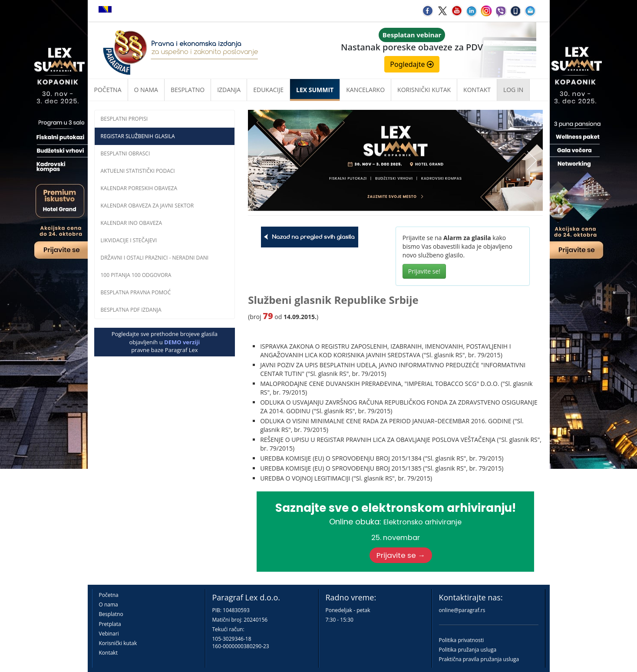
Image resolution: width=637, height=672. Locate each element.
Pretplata (110, 624)
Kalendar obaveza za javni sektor (147, 206)
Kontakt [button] (477, 90)
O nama (146, 90)
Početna (108, 90)
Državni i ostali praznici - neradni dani (155, 258)
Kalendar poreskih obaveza (139, 188)
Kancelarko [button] (365, 90)
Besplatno (188, 90)
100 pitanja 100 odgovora (136, 275)
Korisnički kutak (118, 643)
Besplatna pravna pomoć (136, 292)
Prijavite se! (424, 271)
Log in (513, 90)
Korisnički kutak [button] (424, 90)
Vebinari (109, 634)
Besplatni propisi (124, 119)
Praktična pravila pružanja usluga (479, 659)
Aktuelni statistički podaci (138, 171)
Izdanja (229, 90)
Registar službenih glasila (138, 136)
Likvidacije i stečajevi (129, 240)
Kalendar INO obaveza (132, 223)
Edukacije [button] (268, 90)
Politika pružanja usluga (468, 650)
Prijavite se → (401, 555)
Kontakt (108, 653)
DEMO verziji (182, 342)
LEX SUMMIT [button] (315, 90)
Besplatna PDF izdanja (131, 310)
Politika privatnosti (462, 640)
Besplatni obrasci (125, 153)
